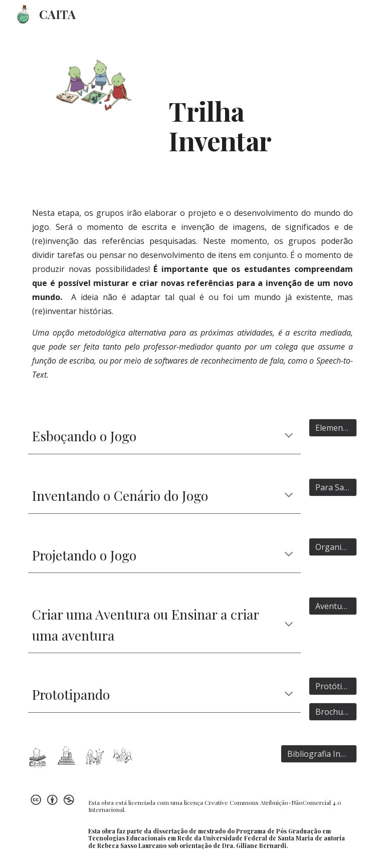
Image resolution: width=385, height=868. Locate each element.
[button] (289, 436)
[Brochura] (333, 712)
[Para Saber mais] (333, 487)
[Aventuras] (333, 606)
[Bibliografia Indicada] (319, 754)
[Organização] (333, 547)
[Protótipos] (333, 686)
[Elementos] (333, 428)
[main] (234, 98)
